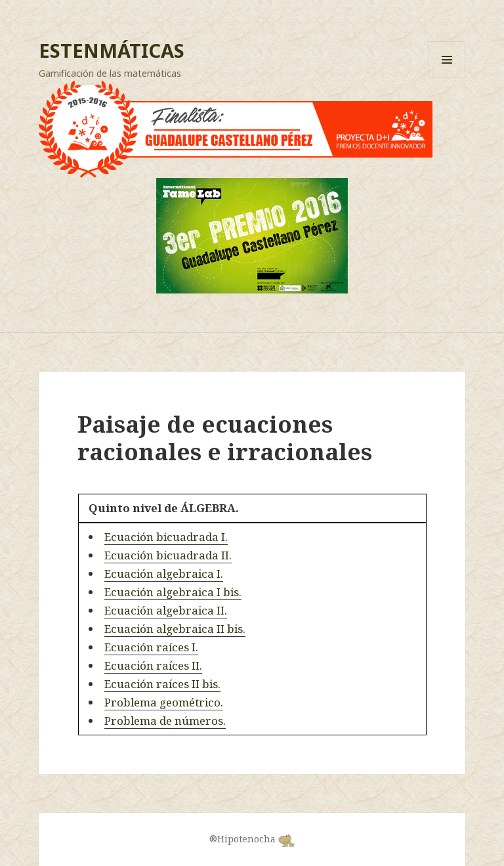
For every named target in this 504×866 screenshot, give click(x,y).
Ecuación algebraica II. (166, 610)
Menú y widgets (447, 78)
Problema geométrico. (164, 702)
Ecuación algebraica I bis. (173, 592)
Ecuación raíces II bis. (162, 684)
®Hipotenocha (252, 839)
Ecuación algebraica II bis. (175, 629)
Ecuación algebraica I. (164, 574)
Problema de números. (165, 721)
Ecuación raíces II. (153, 665)
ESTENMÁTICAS (112, 50)
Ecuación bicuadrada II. (168, 555)
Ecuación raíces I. (151, 647)
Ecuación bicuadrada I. (166, 537)
